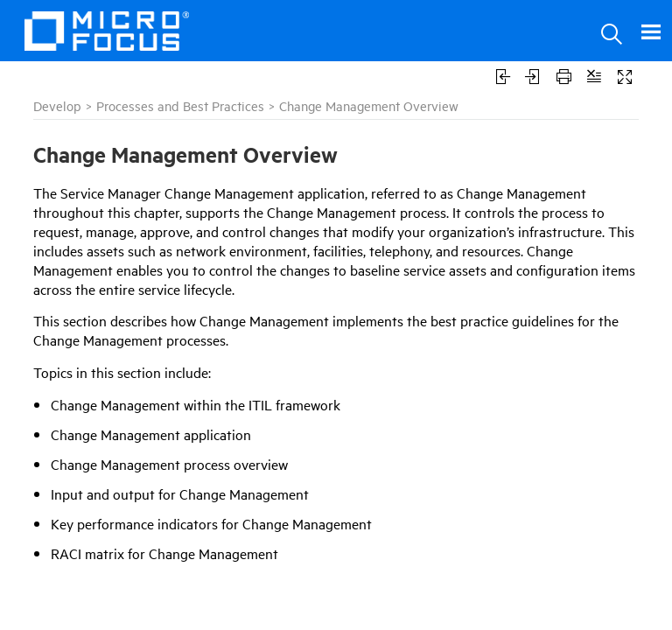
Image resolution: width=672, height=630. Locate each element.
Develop (57, 105)
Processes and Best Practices (180, 105)
